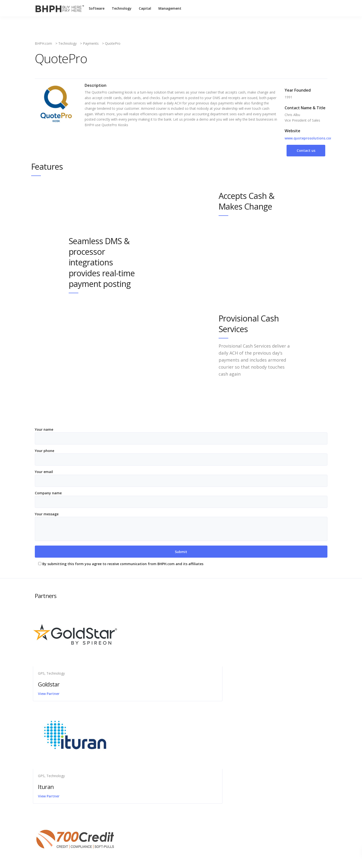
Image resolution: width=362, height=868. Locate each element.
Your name (181, 436)
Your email (181, 478)
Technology (122, 8)
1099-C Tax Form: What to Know (70, 756)
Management (170, 8)
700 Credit (253, 684)
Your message (181, 526)
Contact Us (163, 741)
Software (97, 8)
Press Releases (167, 763)
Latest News (165, 749)
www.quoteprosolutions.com (309, 138)
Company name (181, 499)
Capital (145, 8)
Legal (159, 756)
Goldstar (51, 684)
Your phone (181, 457)
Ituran (148, 684)
